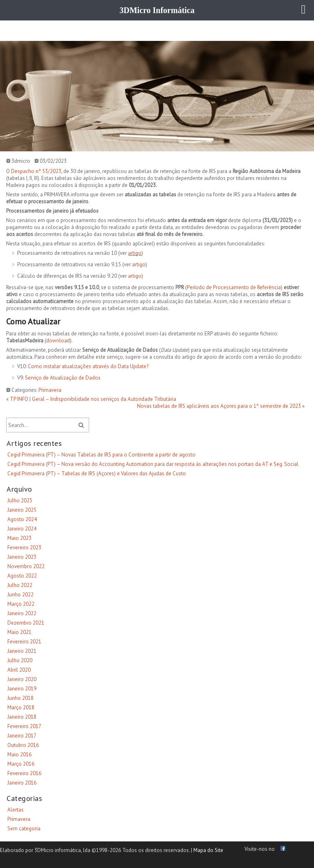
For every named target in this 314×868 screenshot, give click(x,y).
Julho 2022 (20, 585)
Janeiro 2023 (22, 557)
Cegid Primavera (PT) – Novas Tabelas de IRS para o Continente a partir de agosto (101, 455)
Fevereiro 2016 (24, 773)
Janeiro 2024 (22, 529)
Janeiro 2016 (22, 783)
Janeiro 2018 (22, 717)
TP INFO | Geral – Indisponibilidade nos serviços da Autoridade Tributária (93, 399)
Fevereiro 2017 (24, 726)
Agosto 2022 (22, 576)
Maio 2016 (19, 754)
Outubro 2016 (23, 745)
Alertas (16, 810)
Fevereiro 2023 (24, 548)
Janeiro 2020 (22, 679)
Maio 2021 (19, 632)
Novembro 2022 (26, 566)
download (58, 341)
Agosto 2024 (22, 519)
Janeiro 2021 (22, 651)
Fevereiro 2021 (24, 642)
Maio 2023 (19, 538)
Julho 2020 (20, 660)
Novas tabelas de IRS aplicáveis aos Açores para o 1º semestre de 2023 (219, 406)
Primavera (50, 390)
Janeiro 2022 (22, 613)
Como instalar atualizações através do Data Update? (88, 366)
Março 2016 (21, 764)
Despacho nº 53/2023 (36, 171)
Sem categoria (24, 829)
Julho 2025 (20, 500)
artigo (135, 253)
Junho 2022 (20, 595)
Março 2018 (21, 707)
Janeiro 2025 (22, 510)
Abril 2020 (19, 670)
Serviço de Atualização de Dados (63, 378)
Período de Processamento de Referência (234, 287)
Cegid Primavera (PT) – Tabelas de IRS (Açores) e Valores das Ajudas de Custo (97, 473)
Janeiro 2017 (22, 736)
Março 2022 (21, 604)
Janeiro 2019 (22, 689)
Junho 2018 (20, 698)
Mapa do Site (208, 850)
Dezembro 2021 (26, 623)
